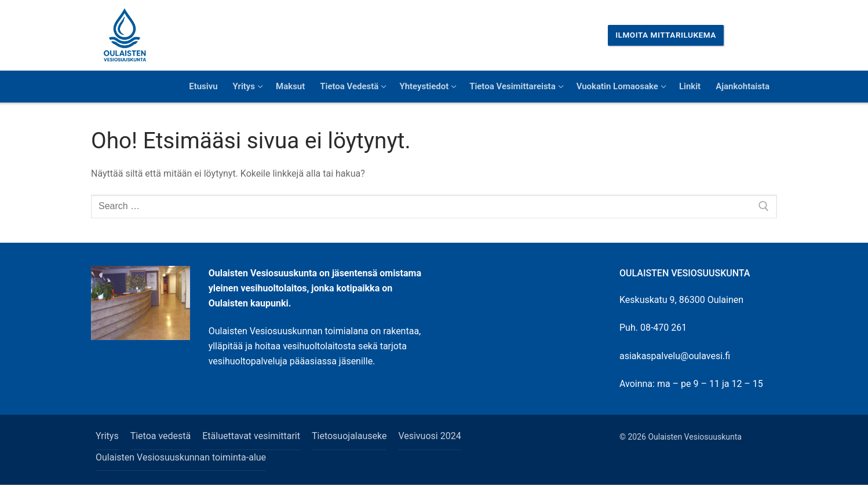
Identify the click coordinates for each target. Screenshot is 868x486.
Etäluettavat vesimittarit (251, 436)
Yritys (107, 436)
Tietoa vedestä (161, 436)
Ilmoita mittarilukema (666, 35)
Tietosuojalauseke (349, 436)
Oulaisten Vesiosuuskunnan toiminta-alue (181, 457)
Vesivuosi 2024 (429, 436)
